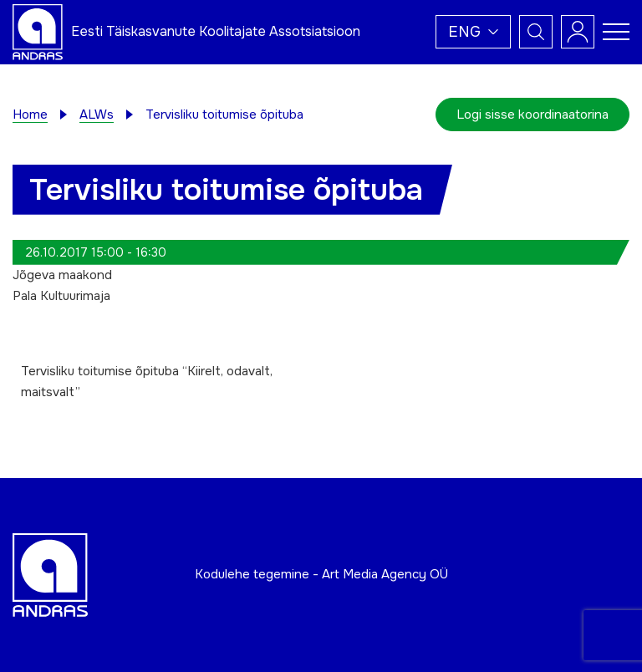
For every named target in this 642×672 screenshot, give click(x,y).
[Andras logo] (38, 31)
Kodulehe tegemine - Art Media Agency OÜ (321, 574)
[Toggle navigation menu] (616, 32)
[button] (473, 32)
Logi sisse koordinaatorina (532, 115)
